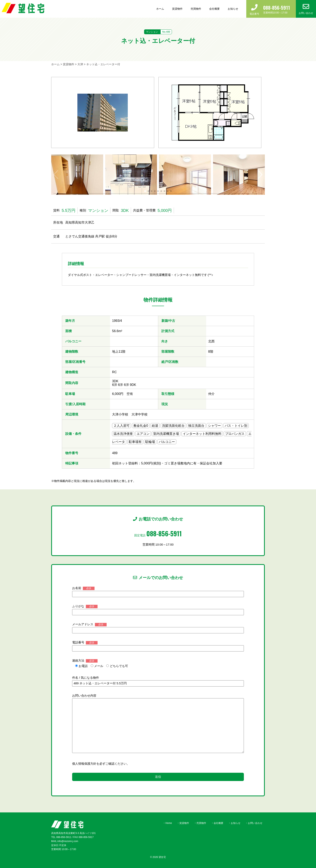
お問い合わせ (255, 823)
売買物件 (196, 9)
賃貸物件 (177, 9)
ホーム (160, 9)
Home (169, 823)
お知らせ (233, 9)
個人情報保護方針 (84, 764)
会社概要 (214, 9)
